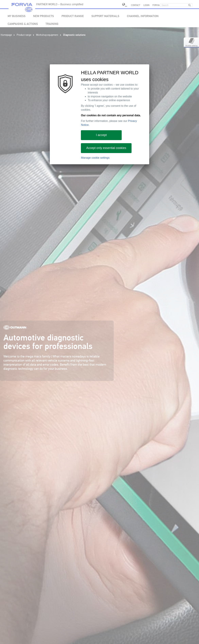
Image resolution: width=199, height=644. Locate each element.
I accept (101, 135)
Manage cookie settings (95, 158)
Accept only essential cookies (106, 148)
